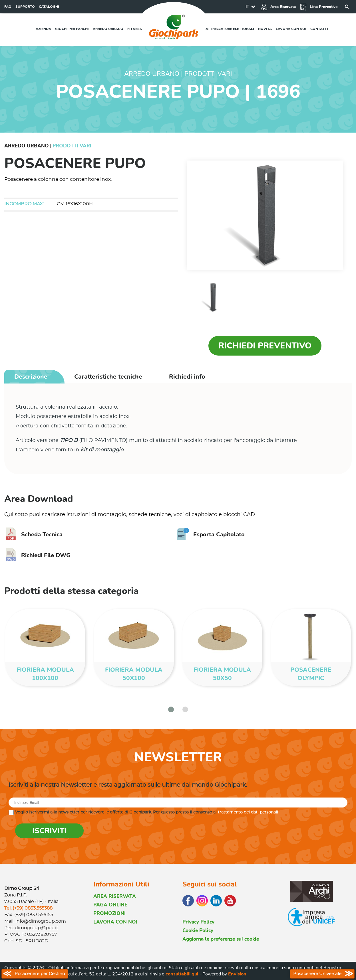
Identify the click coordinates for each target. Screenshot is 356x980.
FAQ (8, 7)
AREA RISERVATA (115, 896)
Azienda (43, 29)
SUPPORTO (25, 7)
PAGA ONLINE (110, 905)
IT (247, 7)
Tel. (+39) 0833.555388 (28, 908)
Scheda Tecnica (33, 534)
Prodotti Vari (72, 146)
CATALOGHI (49, 7)
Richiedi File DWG (37, 555)
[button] (171, 709)
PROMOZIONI (109, 913)
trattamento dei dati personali (248, 812)
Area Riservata (278, 7)
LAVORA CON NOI (115, 922)
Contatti (319, 29)
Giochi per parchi (72, 29)
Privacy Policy (198, 922)
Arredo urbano (108, 29)
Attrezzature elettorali (230, 29)
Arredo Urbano (27, 146)
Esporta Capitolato (211, 534)
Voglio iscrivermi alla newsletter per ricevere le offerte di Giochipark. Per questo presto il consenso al (147, 812)
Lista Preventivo (319, 7)
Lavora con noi (291, 29)
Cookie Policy (198, 931)
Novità (265, 29)
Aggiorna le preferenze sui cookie (221, 939)
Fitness (135, 29)
